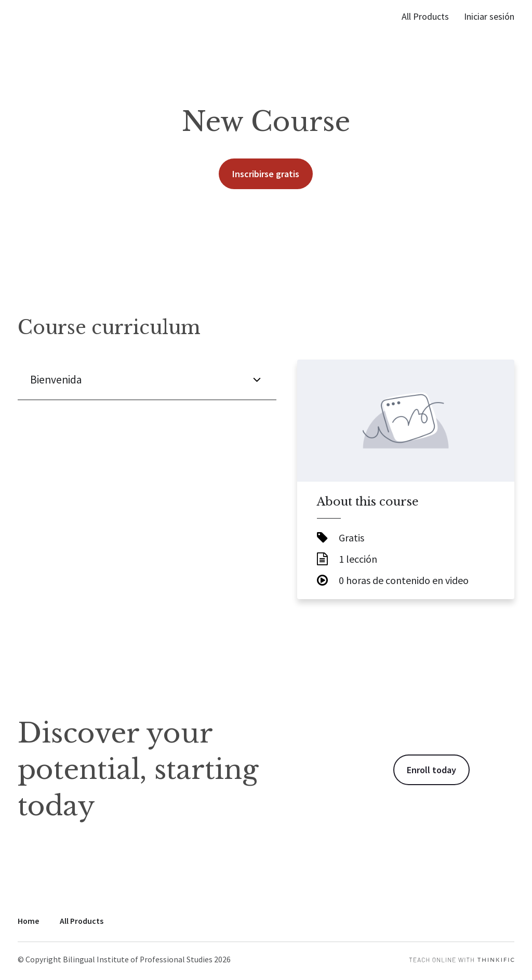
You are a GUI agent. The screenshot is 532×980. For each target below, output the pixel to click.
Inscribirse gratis (266, 174)
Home (28, 921)
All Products (425, 16)
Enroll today (431, 770)
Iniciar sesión (489, 16)
